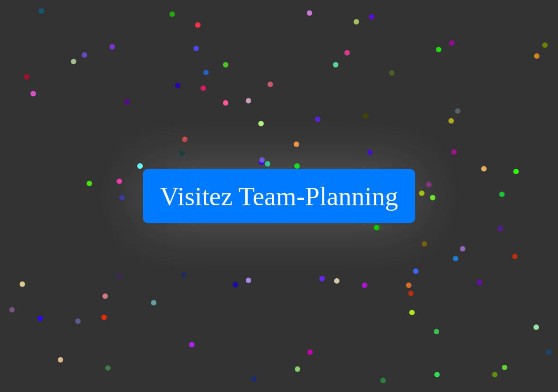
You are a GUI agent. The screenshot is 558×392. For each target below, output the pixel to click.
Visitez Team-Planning (279, 196)
